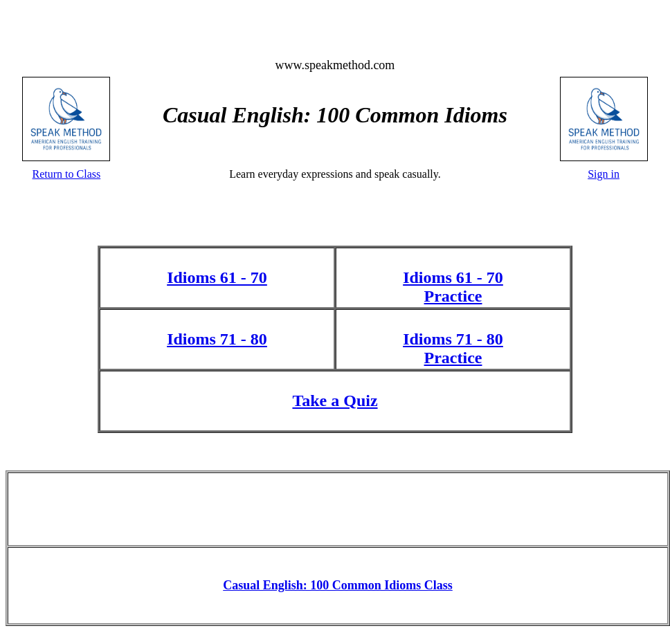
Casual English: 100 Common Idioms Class (338, 585)
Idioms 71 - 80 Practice (453, 348)
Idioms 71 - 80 (217, 339)
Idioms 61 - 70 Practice (453, 287)
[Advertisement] (338, 508)
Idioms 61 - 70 (217, 277)
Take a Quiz (335, 401)
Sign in (604, 174)
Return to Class (67, 174)
